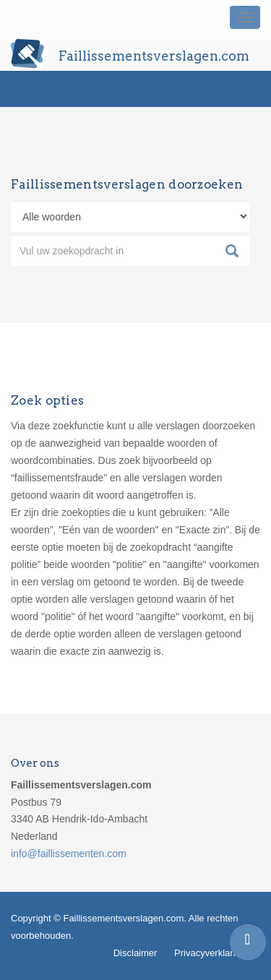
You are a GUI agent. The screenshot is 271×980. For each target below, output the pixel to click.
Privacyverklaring (210, 953)
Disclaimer (135, 953)
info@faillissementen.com (69, 854)
